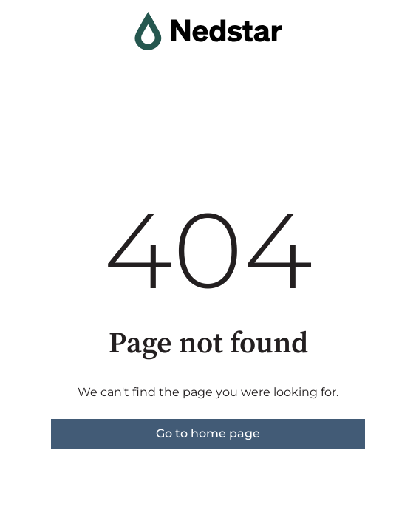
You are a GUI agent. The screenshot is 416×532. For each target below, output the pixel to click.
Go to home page (208, 433)
